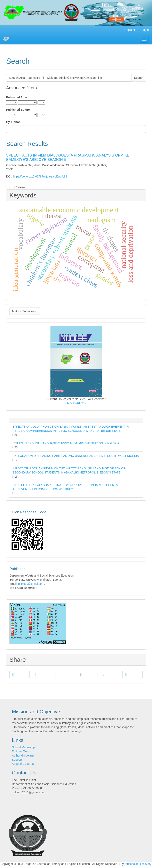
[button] (19, 675)
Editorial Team (21, 751)
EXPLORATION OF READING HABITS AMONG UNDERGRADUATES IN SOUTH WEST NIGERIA (76, 456)
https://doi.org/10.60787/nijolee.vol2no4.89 (40, 176)
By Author (13, 122)
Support (17, 760)
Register (130, 30)
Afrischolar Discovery (138, 864)
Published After (17, 97)
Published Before (18, 110)
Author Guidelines (23, 755)
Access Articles (76, 403)
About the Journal (23, 764)
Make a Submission (25, 311)
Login (145, 30)
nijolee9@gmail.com (31, 584)
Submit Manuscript (24, 747)
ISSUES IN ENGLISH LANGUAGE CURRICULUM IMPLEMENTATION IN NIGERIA (66, 443)
